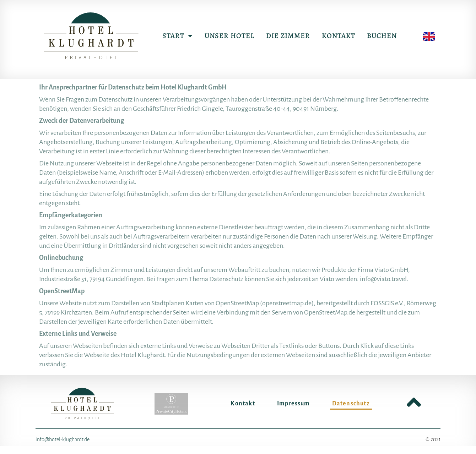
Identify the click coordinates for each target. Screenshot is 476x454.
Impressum (294, 404)
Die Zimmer (288, 36)
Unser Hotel (229, 36)
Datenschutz (351, 404)
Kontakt (339, 36)
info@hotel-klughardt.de (63, 439)
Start (178, 36)
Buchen (382, 36)
